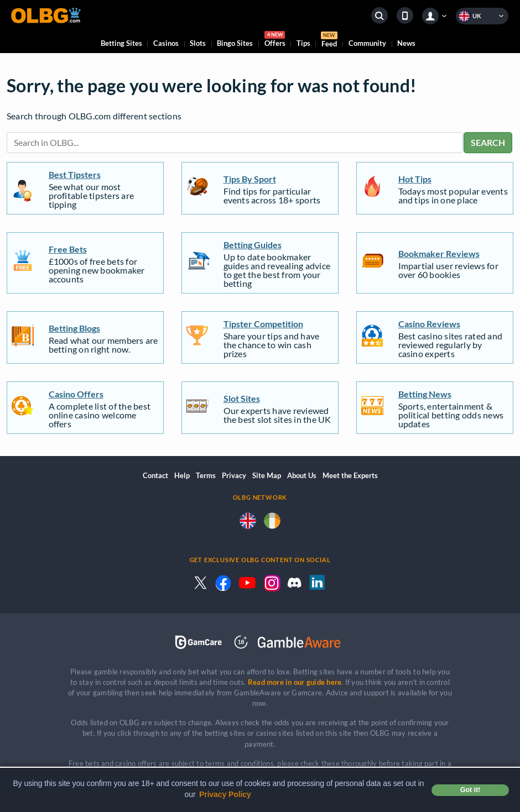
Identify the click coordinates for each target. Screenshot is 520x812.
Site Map (267, 475)
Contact (155, 475)
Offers (275, 41)
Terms (206, 475)
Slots (198, 43)
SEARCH (488, 142)
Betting (121, 43)
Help (182, 475)
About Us (302, 475)
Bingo (235, 43)
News (406, 43)
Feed (329, 41)
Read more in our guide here (295, 682)
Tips (303, 43)
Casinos (166, 43)
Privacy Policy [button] (225, 794)
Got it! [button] (470, 790)
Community (367, 43)
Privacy (234, 475)
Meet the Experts (350, 475)
